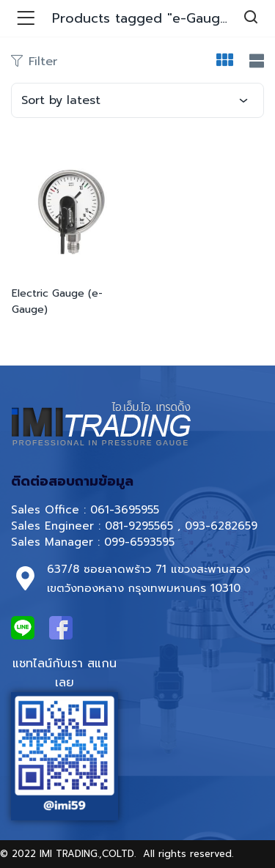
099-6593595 (142, 542)
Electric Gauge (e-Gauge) (57, 301)
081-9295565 (139, 526)
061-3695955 (125, 510)
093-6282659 (221, 526)
